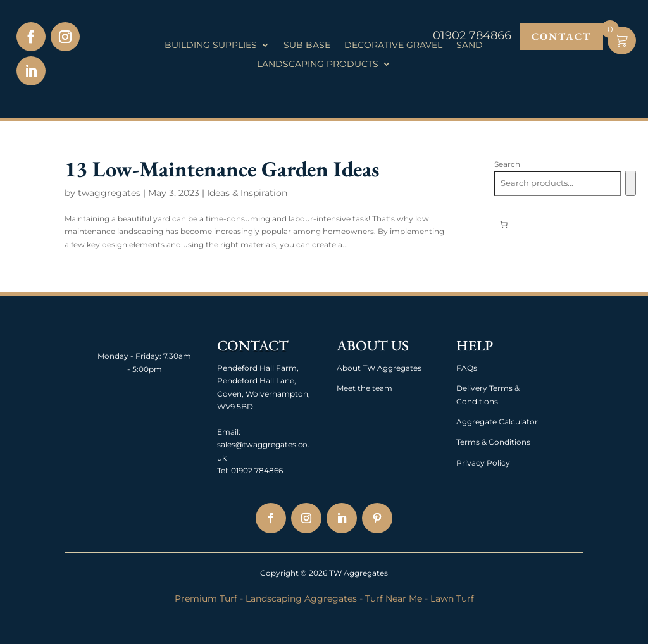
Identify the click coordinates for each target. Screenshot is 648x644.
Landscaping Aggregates (301, 598)
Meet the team (364, 388)
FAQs (467, 368)
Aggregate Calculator (497, 422)
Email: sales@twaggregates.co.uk (263, 445)
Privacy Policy (483, 463)
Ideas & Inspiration (247, 193)
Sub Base (307, 46)
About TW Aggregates (379, 368)
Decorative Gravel (393, 46)
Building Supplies (211, 46)
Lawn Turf (452, 598)
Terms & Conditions (493, 442)
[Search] (631, 183)
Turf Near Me (394, 598)
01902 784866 (256, 470)
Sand (470, 46)
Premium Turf (206, 598)
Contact (561, 36)
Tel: (223, 470)
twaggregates (109, 193)
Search (507, 164)
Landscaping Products (318, 65)
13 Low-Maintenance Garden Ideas (222, 169)
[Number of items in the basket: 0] (504, 225)
